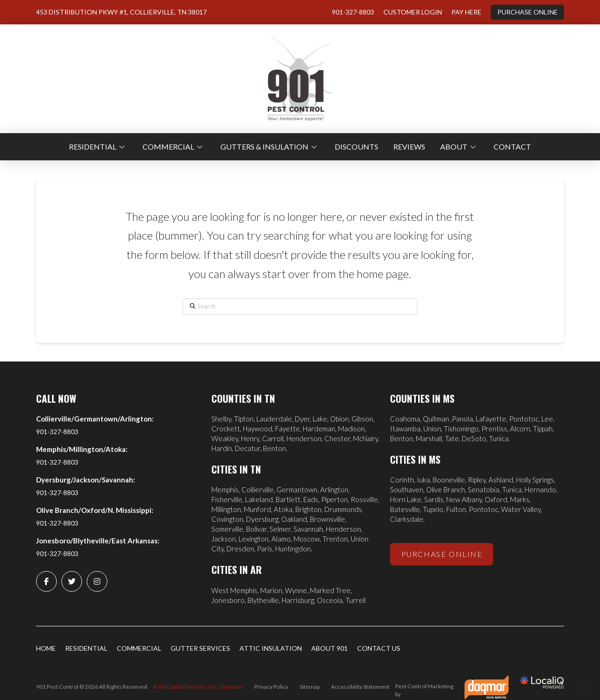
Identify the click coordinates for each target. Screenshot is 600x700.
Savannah (308, 529)
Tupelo (433, 509)
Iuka (423, 480)
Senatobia (484, 489)
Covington (227, 519)
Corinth (402, 480)
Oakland (294, 519)
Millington (226, 509)
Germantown (297, 489)
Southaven (407, 489)
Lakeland (259, 499)
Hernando (540, 489)
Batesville (405, 509)
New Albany (464, 499)
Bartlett (288, 499)
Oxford (496, 499)
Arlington (334, 489)
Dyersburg (262, 519)
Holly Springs (535, 480)
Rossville (364, 499)
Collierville (258, 489)
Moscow (307, 539)
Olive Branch (446, 489)
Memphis (225, 489)
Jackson (224, 539)
